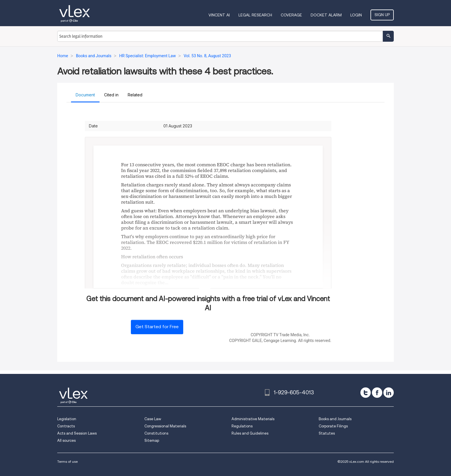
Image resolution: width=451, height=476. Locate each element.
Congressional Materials (165, 426)
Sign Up (382, 15)
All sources (66, 440)
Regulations (242, 426)
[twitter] (366, 393)
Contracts (66, 426)
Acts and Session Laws (77, 433)
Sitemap (152, 440)
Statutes (327, 433)
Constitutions (156, 433)
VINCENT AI (219, 15)
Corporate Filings (333, 426)
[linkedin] (389, 393)
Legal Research (255, 15)
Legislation (67, 419)
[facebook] (377, 393)
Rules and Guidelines (250, 433)
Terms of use (67, 461)
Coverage (291, 15)
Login (356, 15)
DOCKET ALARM (326, 15)
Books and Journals (335, 419)
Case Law (153, 419)
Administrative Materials (253, 419)
